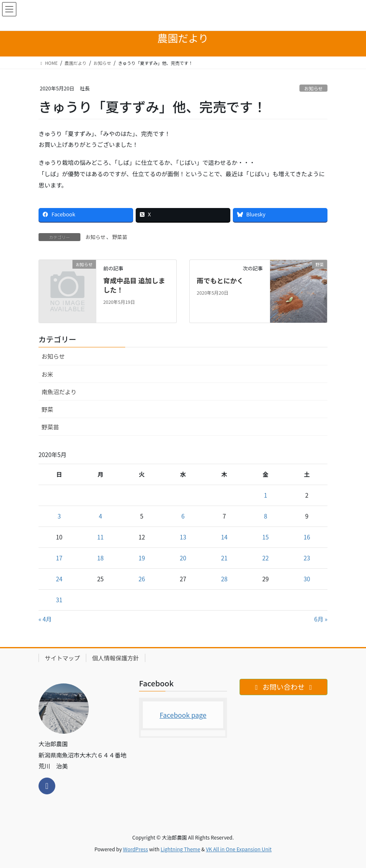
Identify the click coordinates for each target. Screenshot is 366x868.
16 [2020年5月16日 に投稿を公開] (307, 537)
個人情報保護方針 (116, 658)
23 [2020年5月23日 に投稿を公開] (307, 558)
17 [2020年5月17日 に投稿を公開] (59, 558)
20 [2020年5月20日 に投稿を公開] (183, 558)
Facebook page (183, 715)
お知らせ (313, 88)
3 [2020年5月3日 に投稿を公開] (59, 516)
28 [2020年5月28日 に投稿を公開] (224, 579)
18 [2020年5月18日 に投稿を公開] (101, 558)
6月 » (321, 619)
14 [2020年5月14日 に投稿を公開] (224, 537)
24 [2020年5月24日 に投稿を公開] (59, 579)
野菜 (47, 409)
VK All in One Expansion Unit (239, 849)
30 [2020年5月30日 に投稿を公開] (307, 579)
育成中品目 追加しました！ (134, 285)
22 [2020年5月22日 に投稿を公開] (265, 558)
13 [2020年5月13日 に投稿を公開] (183, 537)
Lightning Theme (180, 849)
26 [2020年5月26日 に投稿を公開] (142, 579)
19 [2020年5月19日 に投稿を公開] (142, 558)
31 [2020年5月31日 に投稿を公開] (59, 600)
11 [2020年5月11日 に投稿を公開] (101, 537)
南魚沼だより (59, 392)
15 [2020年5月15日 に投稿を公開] (265, 537)
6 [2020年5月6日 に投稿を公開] (183, 516)
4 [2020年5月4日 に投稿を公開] (101, 516)
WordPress (136, 849)
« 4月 (45, 619)
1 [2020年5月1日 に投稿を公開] (265, 495)
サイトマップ (62, 658)
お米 (47, 374)
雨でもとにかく (220, 280)
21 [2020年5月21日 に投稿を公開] (224, 558)
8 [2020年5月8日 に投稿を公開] (265, 516)
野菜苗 (120, 237)
